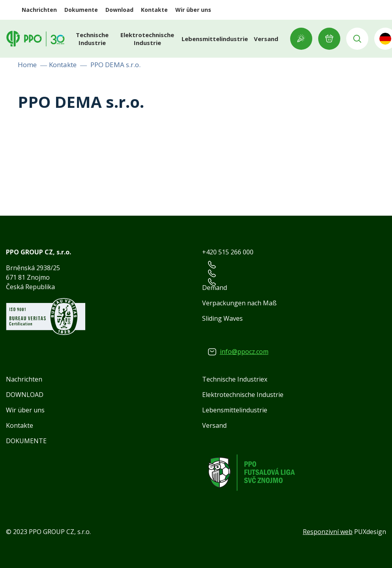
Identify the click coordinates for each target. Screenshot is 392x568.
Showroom (301, 39)
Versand (266, 39)
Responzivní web (328, 532)
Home (27, 65)
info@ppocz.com (244, 352)
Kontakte (154, 10)
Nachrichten (39, 10)
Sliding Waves (222, 318)
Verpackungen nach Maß (239, 303)
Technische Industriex (235, 379)
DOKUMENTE (26, 441)
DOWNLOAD (25, 395)
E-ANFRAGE (329, 39)
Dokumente (81, 10)
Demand (215, 288)
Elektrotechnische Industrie (147, 39)
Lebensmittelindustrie (215, 39)
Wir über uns (193, 10)
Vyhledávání (357, 39)
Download (119, 10)
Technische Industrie (92, 39)
